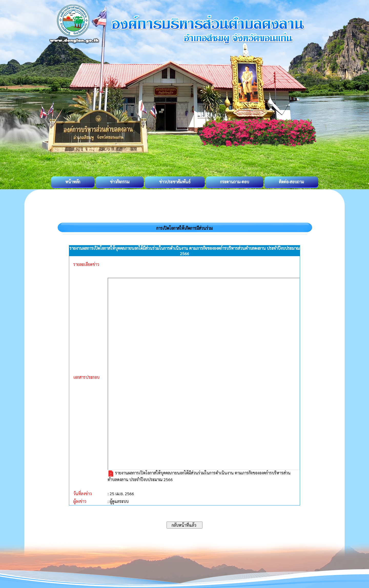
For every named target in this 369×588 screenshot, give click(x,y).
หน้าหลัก (73, 182)
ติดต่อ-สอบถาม (291, 182)
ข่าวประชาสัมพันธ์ (175, 182)
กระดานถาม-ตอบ (235, 182)
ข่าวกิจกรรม (120, 182)
